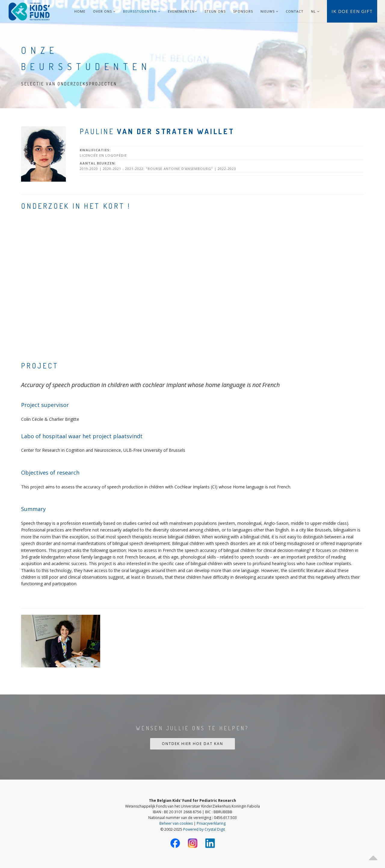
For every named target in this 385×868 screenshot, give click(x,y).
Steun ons (215, 11)
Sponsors (243, 11)
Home (80, 11)
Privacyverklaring (211, 823)
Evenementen (182, 11)
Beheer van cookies (176, 823)
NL (313, 11)
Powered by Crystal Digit (204, 829)
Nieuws (269, 11)
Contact (295, 11)
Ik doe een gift (352, 11)
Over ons (104, 11)
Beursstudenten (142, 11)
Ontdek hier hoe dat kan (192, 744)
